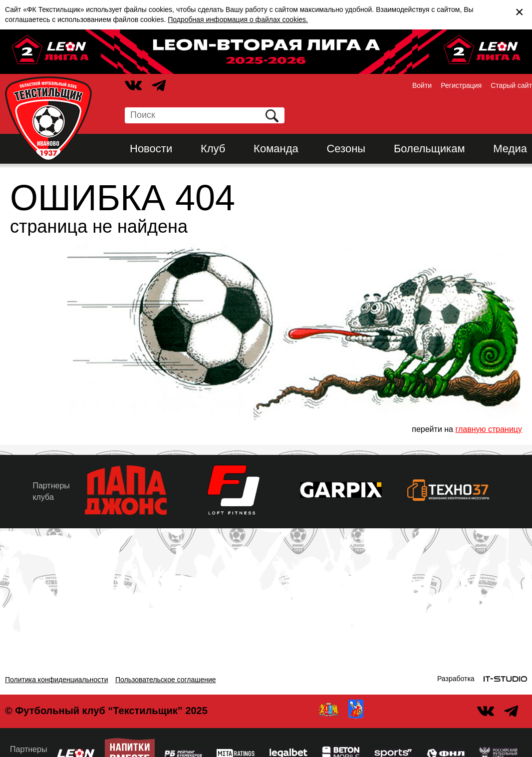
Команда (276, 149)
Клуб (213, 149)
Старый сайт (511, 85)
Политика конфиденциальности (57, 680)
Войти (422, 85)
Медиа (510, 149)
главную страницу (489, 429)
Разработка (456, 679)
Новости (151, 149)
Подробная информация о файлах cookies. (238, 19)
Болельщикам (429, 149)
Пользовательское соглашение (166, 680)
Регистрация (461, 85)
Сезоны (346, 149)
